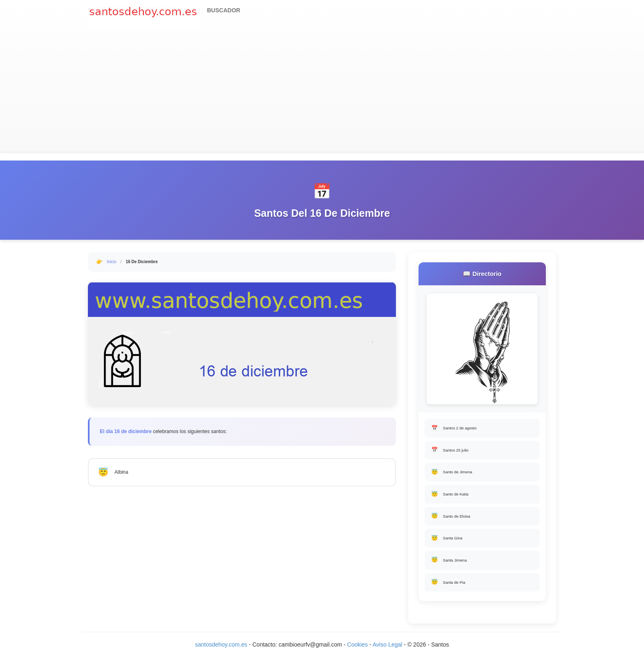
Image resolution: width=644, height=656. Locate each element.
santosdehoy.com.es (221, 648)
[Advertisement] (322, 90)
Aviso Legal (387, 648)
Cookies (358, 648)
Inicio (112, 262)
